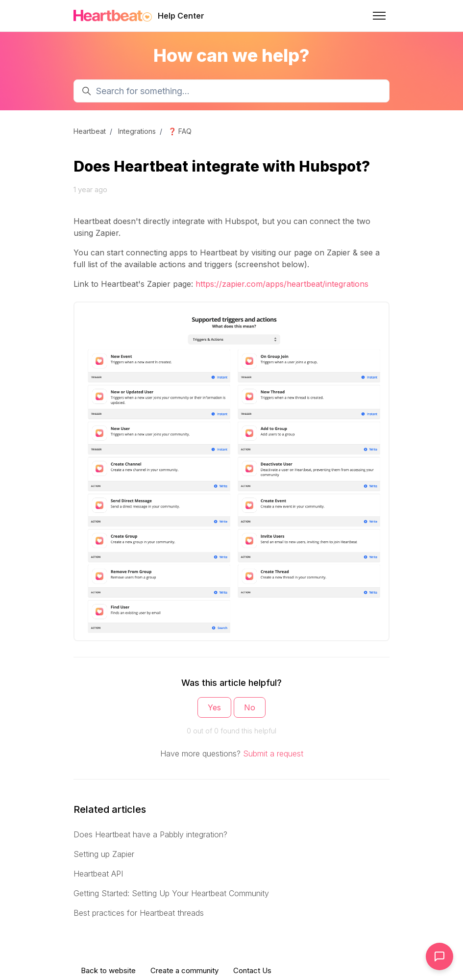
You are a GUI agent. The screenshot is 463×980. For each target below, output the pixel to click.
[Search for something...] (231, 91)
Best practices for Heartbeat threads (139, 913)
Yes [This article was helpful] (214, 707)
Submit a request (273, 754)
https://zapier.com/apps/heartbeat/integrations (282, 284)
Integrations (137, 131)
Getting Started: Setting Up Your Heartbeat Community (171, 893)
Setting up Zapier (104, 854)
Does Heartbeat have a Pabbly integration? (150, 834)
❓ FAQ (180, 131)
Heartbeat (90, 131)
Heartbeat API (98, 874)
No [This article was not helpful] (250, 707)
